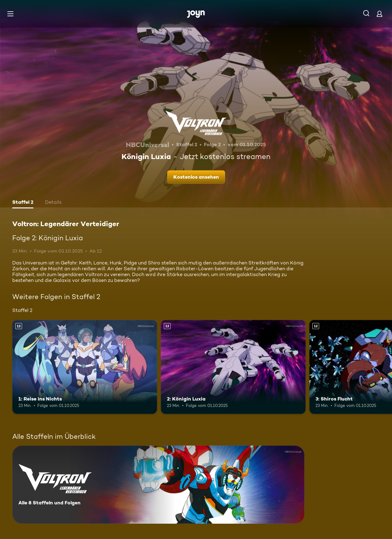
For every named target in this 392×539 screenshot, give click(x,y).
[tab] (23, 203)
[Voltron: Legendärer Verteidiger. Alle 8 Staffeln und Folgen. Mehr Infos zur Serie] (158, 485)
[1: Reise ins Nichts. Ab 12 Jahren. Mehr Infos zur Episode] (85, 367)
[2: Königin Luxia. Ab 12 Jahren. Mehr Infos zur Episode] (233, 367)
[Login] (379, 14)
